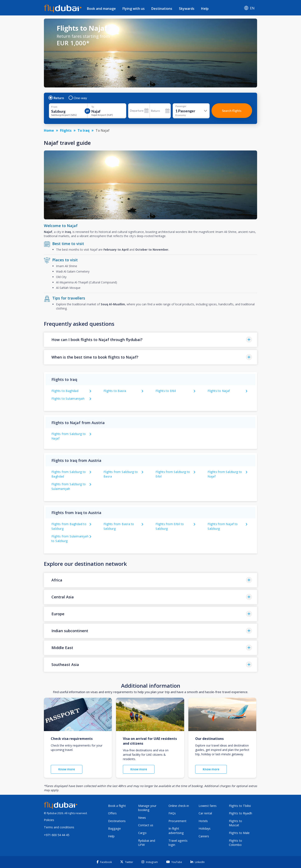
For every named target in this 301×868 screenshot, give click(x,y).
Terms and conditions (59, 827)
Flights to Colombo (235, 843)
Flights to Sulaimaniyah (68, 399)
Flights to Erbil (166, 391)
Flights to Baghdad (65, 391)
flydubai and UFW (147, 843)
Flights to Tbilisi (240, 806)
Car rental (205, 813)
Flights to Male (239, 833)
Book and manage (101, 9)
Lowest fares (208, 806)
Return (56, 98)
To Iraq (84, 130)
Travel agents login (178, 843)
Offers (112, 813)
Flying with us (134, 9)
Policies (49, 820)
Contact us (146, 825)
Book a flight (117, 806)
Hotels (203, 821)
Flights (66, 130)
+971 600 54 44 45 (57, 835)
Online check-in (179, 806)
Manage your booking (147, 808)
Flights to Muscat (235, 823)
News (142, 818)
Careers (204, 836)
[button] (150, 340)
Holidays (205, 828)
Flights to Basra (115, 391)
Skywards (187, 9)
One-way (78, 98)
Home (49, 130)
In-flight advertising (176, 831)
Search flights (232, 111)
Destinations (162, 9)
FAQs (172, 813)
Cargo (142, 833)
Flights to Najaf (219, 391)
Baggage (114, 828)
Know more (67, 769)
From (54, 107)
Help (205, 9)
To (93, 107)
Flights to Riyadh (240, 813)
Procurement (177, 821)
